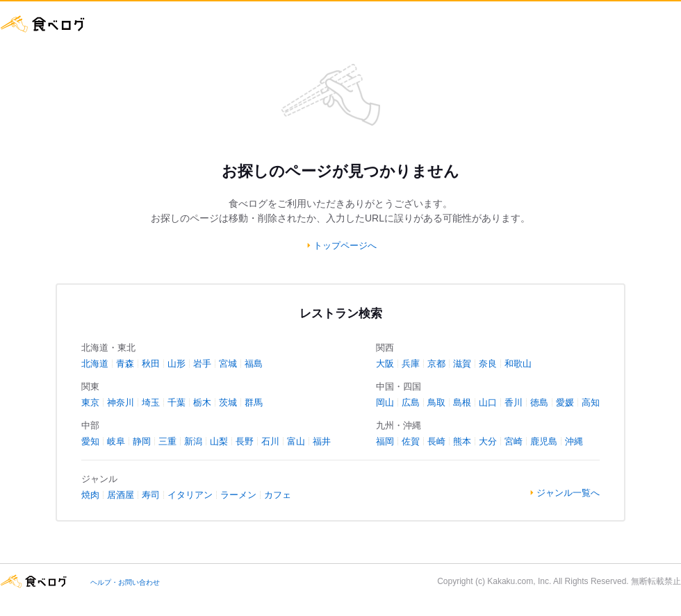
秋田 (151, 364)
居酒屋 (121, 495)
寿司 (151, 495)
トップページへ (345, 245)
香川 (514, 402)
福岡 (385, 441)
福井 (322, 441)
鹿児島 (544, 441)
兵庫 (411, 364)
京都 (436, 364)
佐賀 (411, 441)
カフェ (278, 495)
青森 (125, 364)
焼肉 (90, 495)
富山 (296, 441)
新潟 (193, 441)
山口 (488, 402)
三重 (167, 441)
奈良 (488, 364)
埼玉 (151, 402)
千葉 (177, 402)
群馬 (254, 402)
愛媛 (565, 402)
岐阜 (116, 441)
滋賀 (462, 364)
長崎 (436, 441)
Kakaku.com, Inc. (519, 581)
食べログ (43, 24)
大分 (488, 441)
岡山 (385, 402)
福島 (254, 364)
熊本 (462, 441)
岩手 (202, 364)
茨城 (228, 402)
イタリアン (190, 495)
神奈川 (121, 402)
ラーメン (238, 495)
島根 (462, 402)
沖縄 (574, 441)
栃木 (202, 402)
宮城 (228, 364)
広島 (411, 402)
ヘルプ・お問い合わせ (125, 582)
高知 (591, 402)
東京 (90, 402)
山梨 (219, 441)
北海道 (95, 364)
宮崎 (514, 441)
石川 (270, 441)
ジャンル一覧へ (568, 493)
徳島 (539, 402)
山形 (177, 364)
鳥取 (436, 402)
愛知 (90, 441)
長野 (245, 441)
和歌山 (518, 364)
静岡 (142, 441)
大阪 (385, 364)
